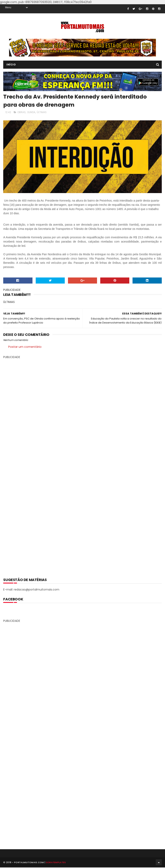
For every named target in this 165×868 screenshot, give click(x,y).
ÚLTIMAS (42, 112)
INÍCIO (11, 65)
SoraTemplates (56, 863)
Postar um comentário (25, 347)
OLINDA (31, 112)
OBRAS (21, 112)
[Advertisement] (82, 465)
